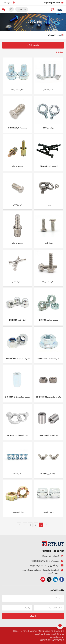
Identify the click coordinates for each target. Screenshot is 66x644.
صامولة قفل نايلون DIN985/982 (18, 358)
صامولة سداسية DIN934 (48, 320)
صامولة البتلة (18, 474)
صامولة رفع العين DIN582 (17, 435)
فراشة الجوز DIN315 (48, 474)
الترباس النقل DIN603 (49, 166)
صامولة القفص (49, 512)
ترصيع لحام (18, 205)
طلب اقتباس (22, 9)
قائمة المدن (40, 634)
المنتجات (33, 22)
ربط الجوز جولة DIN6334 (49, 435)
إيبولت (48, 205)
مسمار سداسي (48, 89)
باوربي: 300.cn (58, 634)
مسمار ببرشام (18, 166)
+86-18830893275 (40, 561)
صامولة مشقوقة (18, 512)
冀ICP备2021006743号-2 (52, 640)
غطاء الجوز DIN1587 (18, 320)
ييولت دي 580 (48, 128)
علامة (48, 634)
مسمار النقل (49, 243)
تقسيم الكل (33, 45)
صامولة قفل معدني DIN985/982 (48, 397)
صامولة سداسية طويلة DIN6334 (17, 397)
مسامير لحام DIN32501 (17, 128)
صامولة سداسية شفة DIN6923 (48, 358)
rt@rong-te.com (54, 3)
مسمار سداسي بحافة (18, 89)
